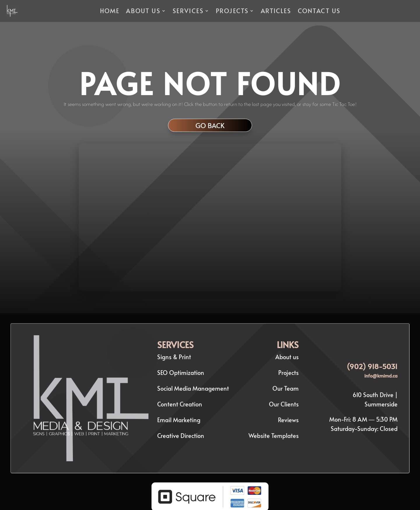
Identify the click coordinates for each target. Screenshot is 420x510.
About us (287, 357)
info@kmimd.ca (381, 375)
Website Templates (274, 436)
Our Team (286, 388)
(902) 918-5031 (372, 366)
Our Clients (284, 404)
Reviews (288, 420)
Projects (288, 373)
